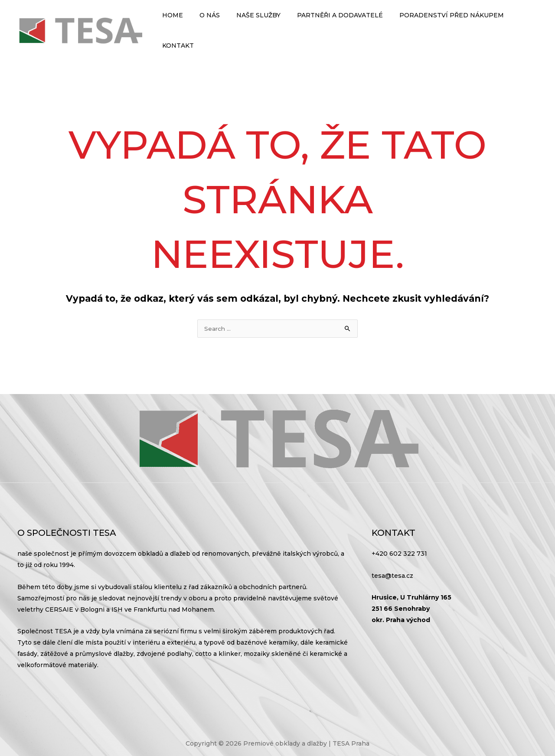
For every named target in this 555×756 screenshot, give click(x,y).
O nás (209, 22)
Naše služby (253, 22)
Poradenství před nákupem (438, 22)
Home (176, 22)
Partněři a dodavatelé (330, 22)
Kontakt (518, 22)
